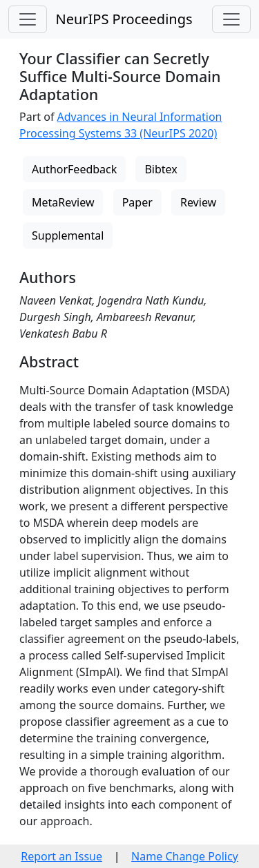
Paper (137, 202)
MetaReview (63, 202)
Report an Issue (61, 856)
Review (198, 202)
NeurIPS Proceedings (124, 19)
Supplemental (68, 235)
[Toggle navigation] (28, 19)
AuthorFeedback (74, 169)
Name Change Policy (185, 856)
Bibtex (161, 169)
